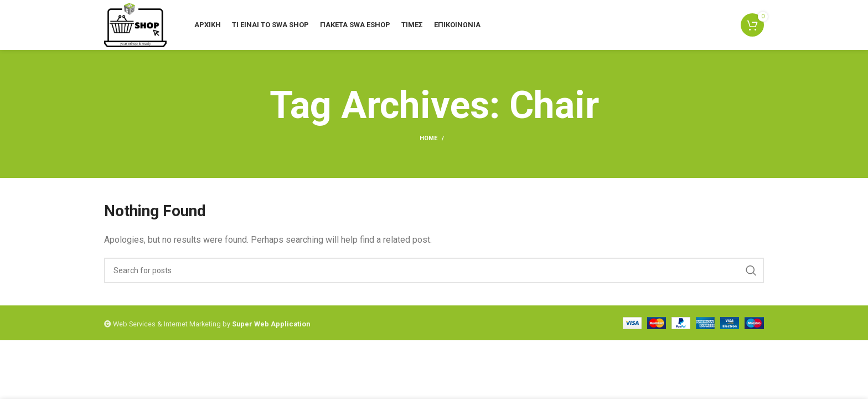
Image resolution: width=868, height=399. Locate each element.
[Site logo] (135, 24)
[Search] (434, 270)
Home (428, 138)
